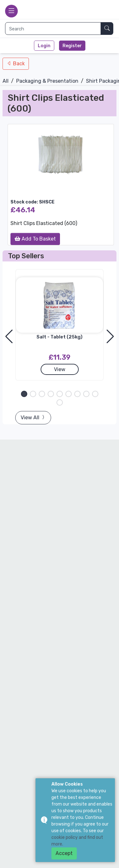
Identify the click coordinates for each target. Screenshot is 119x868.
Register (72, 46)
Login (44, 46)
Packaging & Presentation (47, 81)
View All (33, 418)
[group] (61, 154)
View (60, 369)
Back (18, 64)
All (6, 81)
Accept (64, 853)
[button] (24, 394)
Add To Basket (35, 239)
